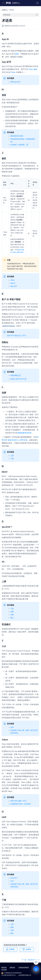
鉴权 (17, 54)
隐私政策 (4, 967)
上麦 (12, 456)
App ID (13, 283)
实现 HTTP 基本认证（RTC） (17, 336)
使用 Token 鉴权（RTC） (19, 801)
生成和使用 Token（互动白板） (21, 804)
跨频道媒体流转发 (24, 433)
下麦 (12, 459)
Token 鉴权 (33, 69)
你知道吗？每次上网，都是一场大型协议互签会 (24, 732)
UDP (12, 727)
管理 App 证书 (15, 82)
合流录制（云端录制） (19, 145)
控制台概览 (16, 376)
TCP (12, 881)
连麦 (12, 612)
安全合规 (4, 970)
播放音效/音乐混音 (17, 136)
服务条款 (12, 967)
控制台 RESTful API (18, 379)
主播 (12, 615)
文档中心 (16, 3)
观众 (12, 618)
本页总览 (7, 15)
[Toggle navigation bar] (3, 3)
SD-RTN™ (14, 878)
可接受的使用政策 (24, 967)
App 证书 (14, 286)
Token (13, 72)
